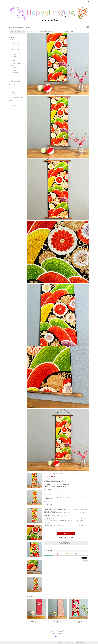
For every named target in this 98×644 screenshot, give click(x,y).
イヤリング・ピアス (15, 52)
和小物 (12, 40)
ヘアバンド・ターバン (16, 45)
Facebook (14, 103)
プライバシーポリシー (16, 95)
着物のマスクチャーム (16, 50)
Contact (13, 92)
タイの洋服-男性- (15, 70)
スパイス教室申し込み (15, 81)
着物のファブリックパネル (17, 42)
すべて (49, 554)
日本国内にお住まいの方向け (66, 537)
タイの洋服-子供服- (15, 73)
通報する (85, 561)
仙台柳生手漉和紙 (15, 57)
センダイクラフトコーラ (16, 79)
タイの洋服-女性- (15, 68)
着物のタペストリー (15, 47)
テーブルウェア (15, 54)
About (13, 87)
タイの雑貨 (13, 61)
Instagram (14, 106)
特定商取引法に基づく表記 (17, 97)
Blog (13, 90)
